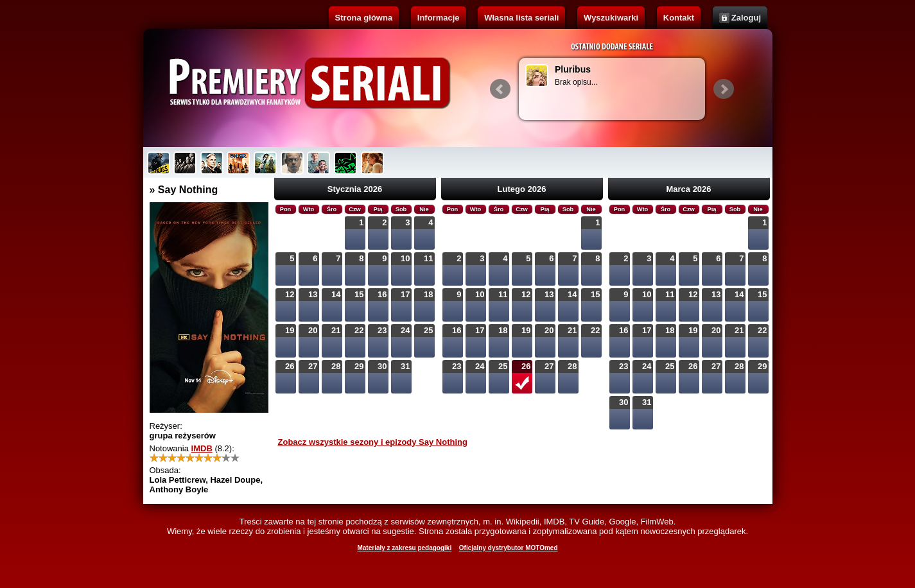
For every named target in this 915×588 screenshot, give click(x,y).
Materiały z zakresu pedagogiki (404, 548)
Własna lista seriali (521, 18)
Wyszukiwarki (611, 18)
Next (724, 89)
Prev (500, 89)
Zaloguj (746, 18)
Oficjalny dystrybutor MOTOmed (509, 548)
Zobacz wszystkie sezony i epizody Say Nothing (373, 442)
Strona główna (364, 18)
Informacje (439, 18)
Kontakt (679, 18)
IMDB (202, 448)
